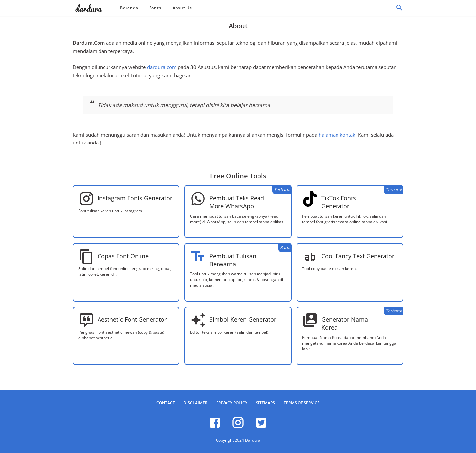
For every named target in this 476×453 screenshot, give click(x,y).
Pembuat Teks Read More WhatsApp (237, 202)
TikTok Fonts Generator (339, 202)
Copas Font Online (123, 256)
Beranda (129, 8)
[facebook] (215, 427)
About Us (182, 8)
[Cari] (399, 9)
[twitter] (261, 427)
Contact (166, 403)
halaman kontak (337, 135)
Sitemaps (265, 403)
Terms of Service (302, 403)
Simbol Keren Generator (243, 319)
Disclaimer (196, 403)
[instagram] (238, 427)
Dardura (253, 440)
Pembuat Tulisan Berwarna (233, 260)
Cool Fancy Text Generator (358, 256)
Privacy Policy (232, 403)
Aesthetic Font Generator (132, 319)
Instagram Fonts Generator (135, 198)
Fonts (155, 8)
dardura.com (162, 67)
